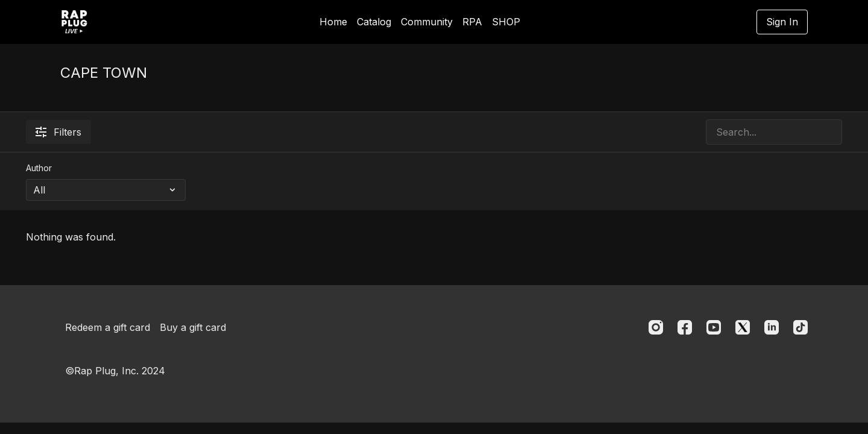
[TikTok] (800, 327)
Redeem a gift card (108, 327)
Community (427, 22)
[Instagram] (656, 327)
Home (333, 22)
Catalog (374, 22)
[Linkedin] (772, 327)
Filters (58, 132)
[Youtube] (714, 327)
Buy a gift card (193, 327)
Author (39, 168)
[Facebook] (685, 327)
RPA (472, 22)
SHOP (506, 22)
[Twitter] (743, 327)
